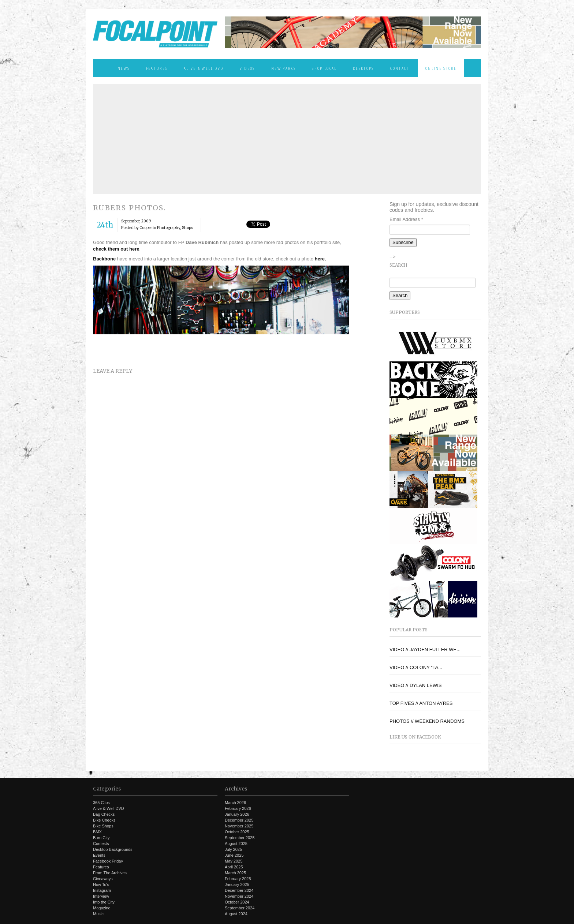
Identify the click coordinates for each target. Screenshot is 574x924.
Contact (400, 68)
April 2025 (234, 867)
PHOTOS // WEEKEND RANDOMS (427, 721)
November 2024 (239, 896)
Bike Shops (103, 826)
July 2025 (233, 849)
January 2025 (237, 884)
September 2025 (240, 838)
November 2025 (239, 826)
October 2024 (237, 902)
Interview (101, 896)
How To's (101, 884)
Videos (247, 68)
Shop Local (324, 68)
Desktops (364, 68)
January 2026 (237, 814)
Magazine (102, 908)
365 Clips (101, 803)
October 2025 (237, 832)
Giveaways (103, 879)
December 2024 (239, 890)
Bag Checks (104, 814)
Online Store (441, 68)
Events (99, 855)
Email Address (406, 219)
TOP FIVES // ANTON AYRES (421, 703)
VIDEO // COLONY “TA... (416, 667)
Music (98, 914)
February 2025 (238, 879)
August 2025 (236, 844)
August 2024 (236, 914)
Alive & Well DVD (204, 68)
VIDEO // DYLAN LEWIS (415, 685)
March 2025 (235, 873)
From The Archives (110, 873)
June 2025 (234, 855)
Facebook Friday (108, 861)
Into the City (104, 902)
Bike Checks (104, 820)
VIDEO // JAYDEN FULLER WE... (425, 649)
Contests (101, 844)
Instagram (102, 890)
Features (157, 68)
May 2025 (234, 861)
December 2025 (239, 820)
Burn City (101, 838)
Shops (188, 228)
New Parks (284, 68)
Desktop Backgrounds (113, 849)
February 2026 (238, 808)
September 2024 (240, 908)
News (124, 68)
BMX (97, 832)
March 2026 (235, 803)
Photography (169, 228)
